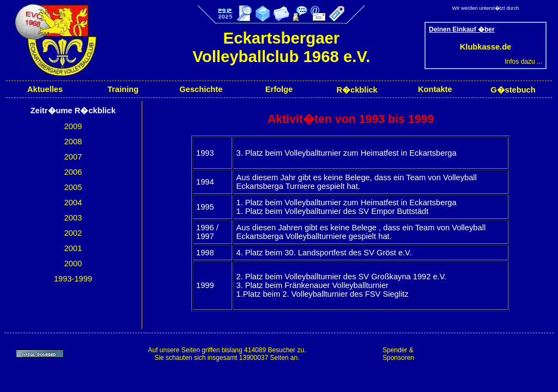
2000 (73, 264)
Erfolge (279, 89)
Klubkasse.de (486, 47)
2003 (73, 218)
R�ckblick (357, 90)
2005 (73, 187)
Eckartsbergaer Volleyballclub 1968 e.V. (281, 47)
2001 (73, 248)
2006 (73, 172)
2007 (73, 157)
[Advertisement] (487, 354)
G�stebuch (513, 90)
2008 (73, 142)
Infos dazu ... (523, 62)
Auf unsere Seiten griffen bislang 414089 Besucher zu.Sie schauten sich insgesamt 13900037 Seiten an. (227, 354)
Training (123, 89)
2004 (73, 203)
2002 (73, 233)
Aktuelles (45, 89)
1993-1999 (73, 279)
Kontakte (435, 89)
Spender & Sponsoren (398, 354)
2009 (73, 126)
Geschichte (201, 89)
